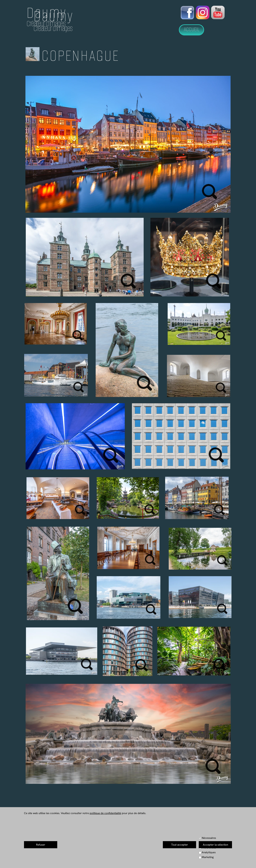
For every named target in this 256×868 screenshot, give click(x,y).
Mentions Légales (170, 861)
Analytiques (209, 852)
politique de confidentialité (105, 813)
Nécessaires (209, 838)
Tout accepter (180, 845)
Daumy (47, 13)
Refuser (41, 845)
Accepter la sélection (215, 845)
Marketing (208, 857)
